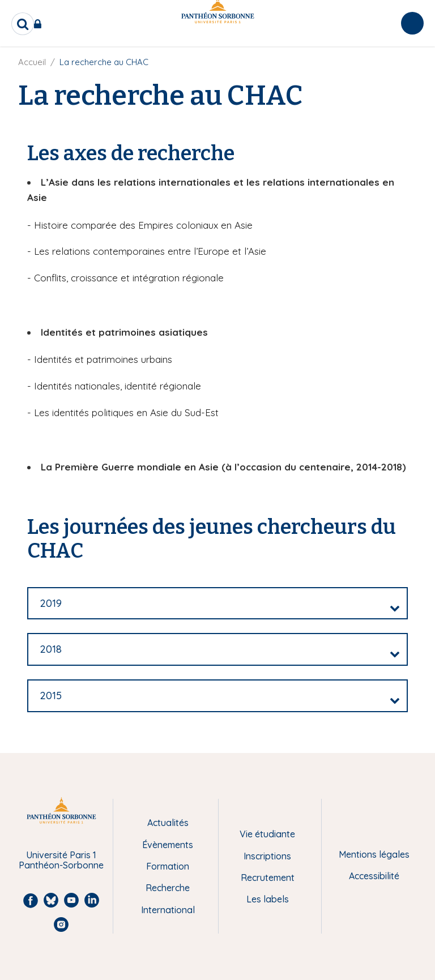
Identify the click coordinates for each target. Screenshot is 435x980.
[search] (23, 24)
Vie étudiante (267, 834)
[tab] (217, 604)
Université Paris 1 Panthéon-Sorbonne (61, 860)
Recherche (168, 888)
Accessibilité (374, 876)
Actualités (168, 823)
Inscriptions (267, 856)
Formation (168, 866)
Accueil (32, 62)
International (168, 910)
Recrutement (268, 878)
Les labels (268, 899)
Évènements (168, 845)
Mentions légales (374, 854)
